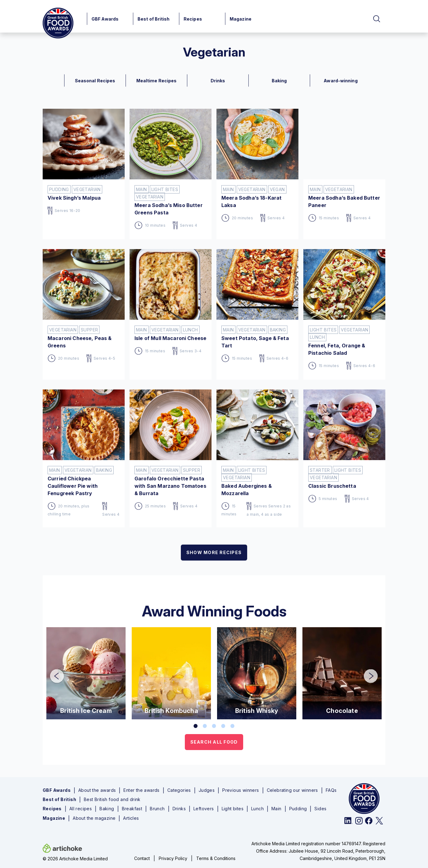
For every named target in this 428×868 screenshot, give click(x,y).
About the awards (97, 790)
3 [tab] (214, 726)
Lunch (257, 809)
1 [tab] (196, 726)
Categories (179, 790)
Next (366, 672)
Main (276, 809)
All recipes (81, 809)
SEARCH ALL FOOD (214, 742)
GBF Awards (105, 19)
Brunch (157, 809)
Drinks (179, 809)
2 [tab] (205, 726)
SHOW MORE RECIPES (214, 552)
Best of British (154, 19)
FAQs (331, 790)
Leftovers (204, 809)
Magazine (241, 19)
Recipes (193, 19)
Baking (107, 809)
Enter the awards (141, 790)
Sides (320, 809)
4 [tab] (223, 726)
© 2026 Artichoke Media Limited (75, 859)
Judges (207, 790)
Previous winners (241, 790)
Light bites (233, 809)
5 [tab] (232, 726)
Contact (142, 858)
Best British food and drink (112, 800)
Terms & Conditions (216, 858)
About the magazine (94, 818)
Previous (53, 672)
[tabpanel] (86, 673)
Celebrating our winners (292, 790)
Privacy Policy (173, 858)
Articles (131, 818)
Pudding (298, 809)
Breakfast (132, 809)
